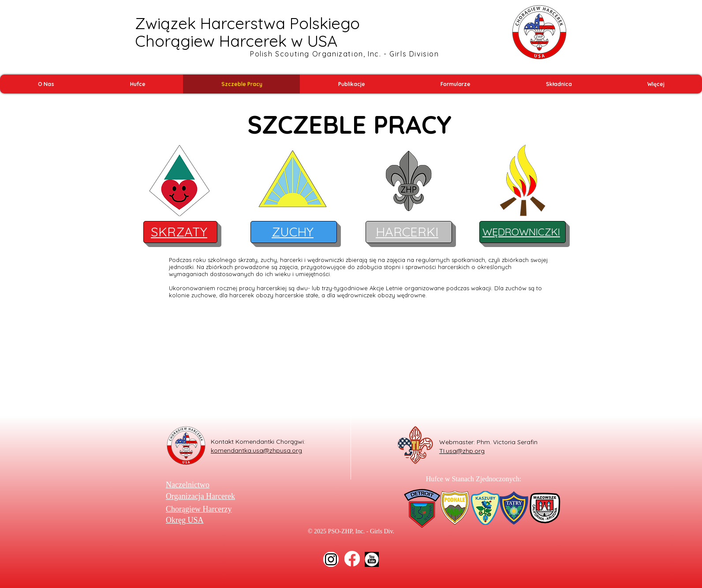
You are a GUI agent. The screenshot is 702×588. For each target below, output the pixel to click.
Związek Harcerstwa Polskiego (247, 23)
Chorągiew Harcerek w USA (236, 41)
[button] (46, 84)
